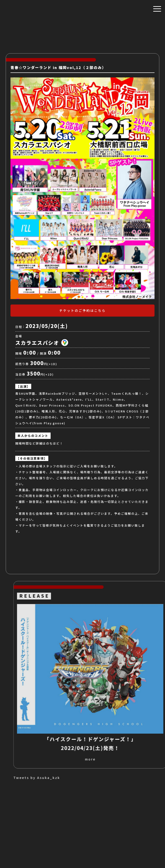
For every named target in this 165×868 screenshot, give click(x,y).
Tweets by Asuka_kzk (90, 778)
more (143, 759)
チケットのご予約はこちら (82, 310)
